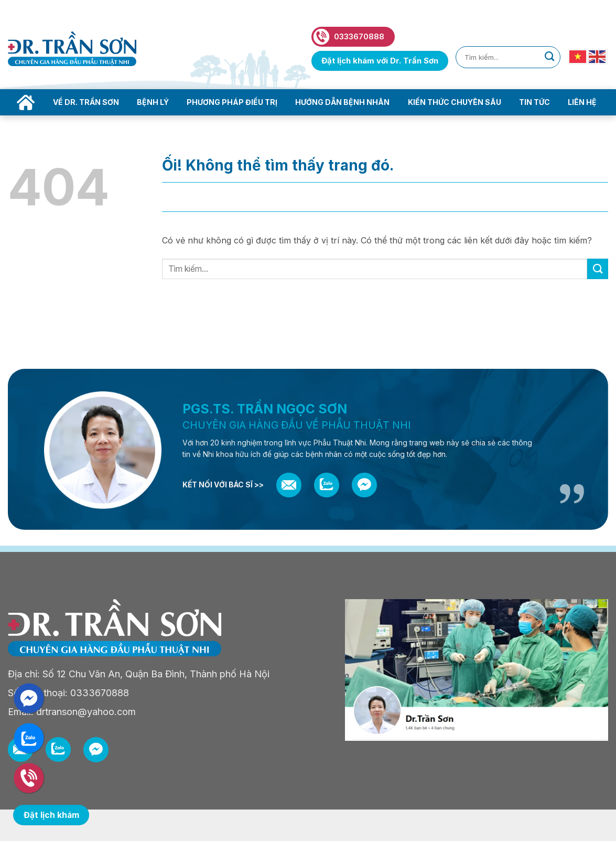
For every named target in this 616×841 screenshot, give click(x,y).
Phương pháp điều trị (232, 102)
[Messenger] (364, 485)
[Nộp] (549, 57)
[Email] (289, 485)
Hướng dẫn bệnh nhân (342, 102)
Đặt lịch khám (51, 815)
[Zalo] (327, 485)
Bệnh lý (153, 102)
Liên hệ (582, 102)
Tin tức (534, 102)
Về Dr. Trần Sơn (86, 102)
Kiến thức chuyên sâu (455, 102)
